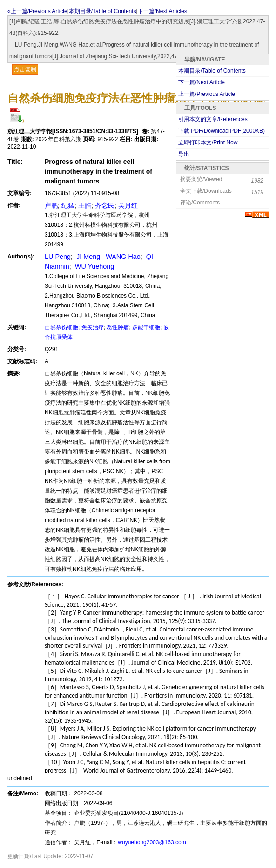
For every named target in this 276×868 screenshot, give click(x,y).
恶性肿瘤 (118, 327)
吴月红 (128, 205)
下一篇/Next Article (202, 82)
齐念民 (105, 205)
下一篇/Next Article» (163, 11)
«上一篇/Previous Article (37, 11)
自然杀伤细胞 (61, 327)
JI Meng (87, 257)
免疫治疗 (93, 327)
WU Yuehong (94, 266)
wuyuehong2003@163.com (152, 842)
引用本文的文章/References (213, 119)
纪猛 (68, 205)
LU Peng (58, 257)
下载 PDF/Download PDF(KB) (222, 131)
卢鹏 (51, 205)
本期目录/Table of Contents (103, 11)
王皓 (85, 205)
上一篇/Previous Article (207, 94)
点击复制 (25, 69)
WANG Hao (122, 257)
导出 (184, 154)
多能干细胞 (146, 327)
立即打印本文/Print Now (208, 142)
